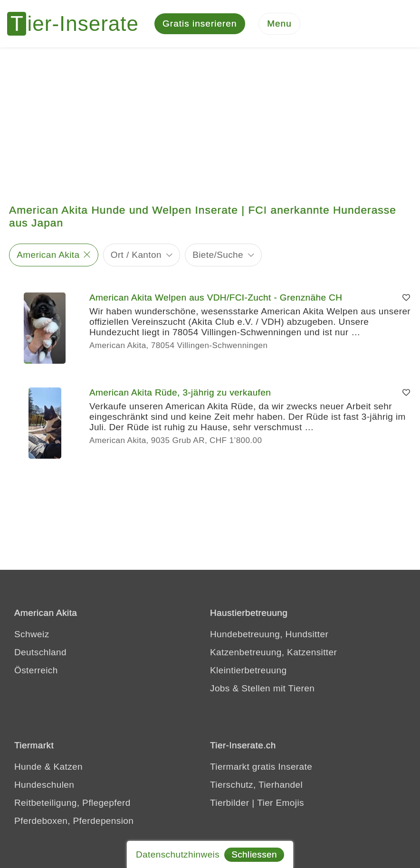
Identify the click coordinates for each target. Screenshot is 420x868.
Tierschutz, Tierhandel (256, 785)
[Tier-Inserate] (78, 24)
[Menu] (279, 24)
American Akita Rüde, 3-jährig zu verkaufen (180, 392)
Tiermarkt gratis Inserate (261, 767)
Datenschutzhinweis (178, 854)
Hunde (28, 767)
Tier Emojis (281, 803)
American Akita (48, 255)
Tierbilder (230, 803)
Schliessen (254, 854)
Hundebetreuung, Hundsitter (269, 634)
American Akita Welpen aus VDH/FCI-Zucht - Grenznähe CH (216, 297)
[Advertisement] (210, 119)
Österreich (36, 670)
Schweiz (32, 634)
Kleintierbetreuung (248, 670)
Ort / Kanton (136, 255)
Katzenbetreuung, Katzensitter (273, 652)
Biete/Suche (218, 255)
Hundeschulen (44, 785)
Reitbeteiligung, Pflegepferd (72, 803)
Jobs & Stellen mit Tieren (262, 688)
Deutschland (40, 652)
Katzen (68, 767)
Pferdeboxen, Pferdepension (74, 821)
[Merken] (406, 298)
